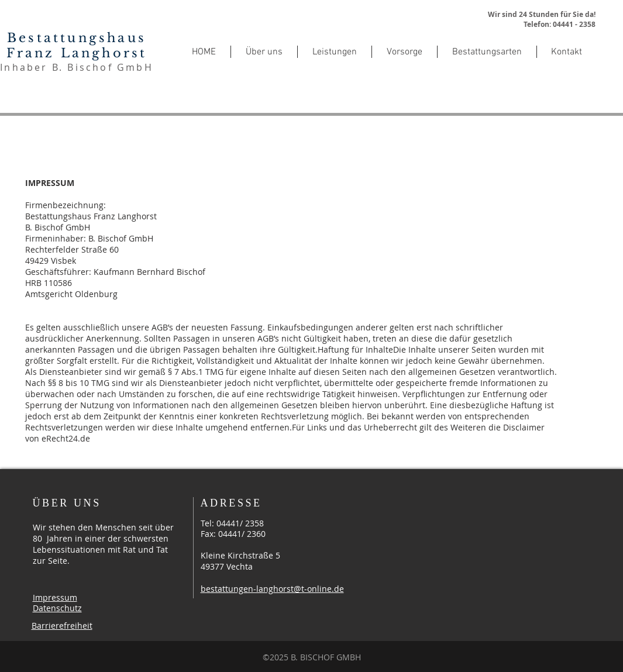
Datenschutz (57, 608)
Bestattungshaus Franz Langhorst (77, 46)
